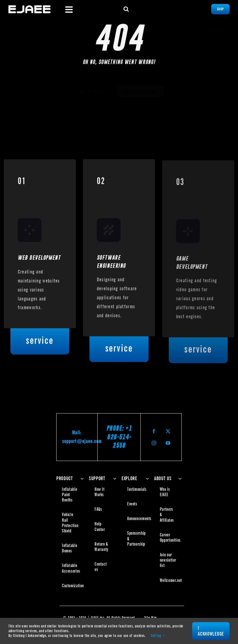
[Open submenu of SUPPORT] (114, 478)
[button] (126, 9)
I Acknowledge (211, 631)
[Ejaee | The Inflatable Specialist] (30, 7)
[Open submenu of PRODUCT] (81, 478)
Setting (158, 636)
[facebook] (154, 431)
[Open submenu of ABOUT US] (179, 478)
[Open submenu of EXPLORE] (146, 478)
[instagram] (154, 443)
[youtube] (168, 443)
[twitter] (168, 431)
